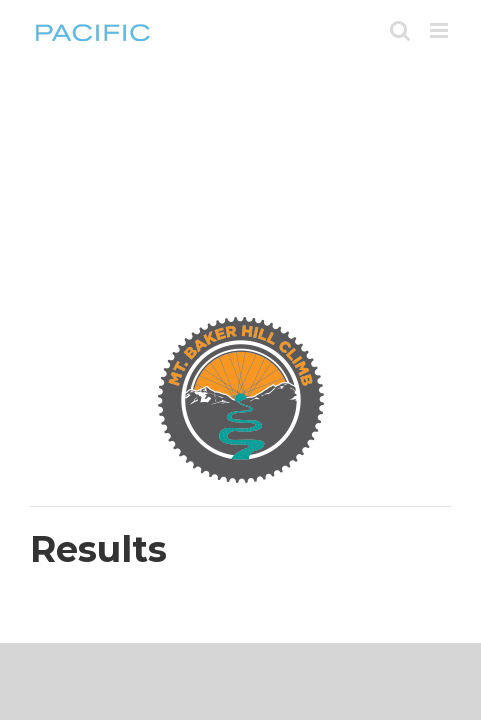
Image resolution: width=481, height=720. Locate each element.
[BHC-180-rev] (241, 322)
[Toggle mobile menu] (440, 30)
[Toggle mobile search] (400, 30)
